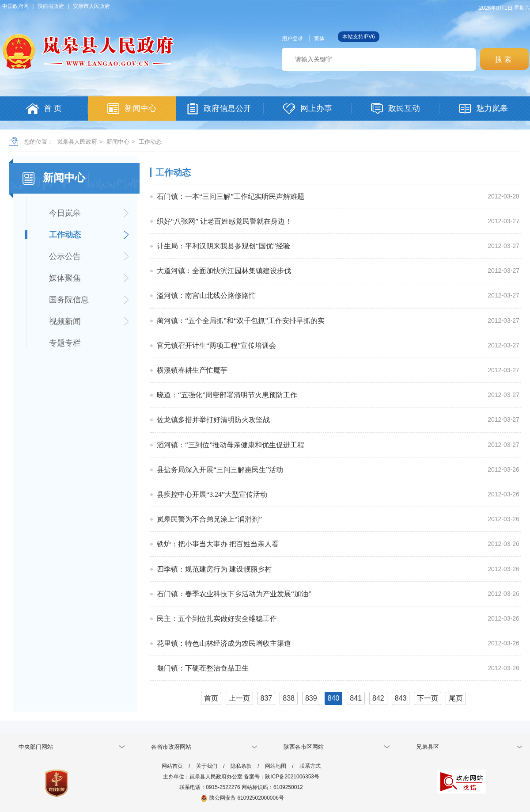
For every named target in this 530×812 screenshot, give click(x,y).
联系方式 (310, 766)
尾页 (456, 698)
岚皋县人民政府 (77, 142)
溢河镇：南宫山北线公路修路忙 (206, 295)
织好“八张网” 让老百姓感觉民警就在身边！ (224, 221)
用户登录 (292, 38)
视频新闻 (65, 321)
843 (401, 698)
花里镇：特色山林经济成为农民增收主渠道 (224, 643)
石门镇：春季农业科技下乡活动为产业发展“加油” (234, 594)
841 (356, 698)
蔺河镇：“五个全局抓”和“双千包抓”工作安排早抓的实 (241, 321)
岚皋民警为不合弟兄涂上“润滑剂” (209, 519)
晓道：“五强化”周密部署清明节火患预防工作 (227, 395)
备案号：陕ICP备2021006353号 (282, 777)
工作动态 (150, 142)
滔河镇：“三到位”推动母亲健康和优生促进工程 (231, 445)
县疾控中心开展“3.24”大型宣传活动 (212, 494)
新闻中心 (118, 142)
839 (311, 698)
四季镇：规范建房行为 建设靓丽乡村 (214, 569)
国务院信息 (69, 300)
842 (378, 698)
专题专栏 (65, 343)
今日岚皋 (65, 213)
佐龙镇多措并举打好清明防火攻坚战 (213, 420)
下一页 (428, 698)
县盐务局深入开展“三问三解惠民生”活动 (220, 470)
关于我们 (207, 766)
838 (289, 698)
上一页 (239, 698)
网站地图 (276, 766)
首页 (211, 698)
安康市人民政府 (91, 6)
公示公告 (65, 256)
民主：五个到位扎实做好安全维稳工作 (217, 619)
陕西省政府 (51, 6)
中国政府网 (15, 6)
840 (334, 698)
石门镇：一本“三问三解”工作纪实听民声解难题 (231, 196)
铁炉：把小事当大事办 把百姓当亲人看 (218, 544)
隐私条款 (241, 766)
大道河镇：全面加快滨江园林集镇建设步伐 (224, 271)
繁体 (319, 38)
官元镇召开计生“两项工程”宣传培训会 (216, 345)
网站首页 (172, 766)
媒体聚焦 (65, 278)
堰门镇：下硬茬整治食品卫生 (203, 668)
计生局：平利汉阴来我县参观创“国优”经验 (223, 246)
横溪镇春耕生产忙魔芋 (192, 370)
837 (267, 698)
